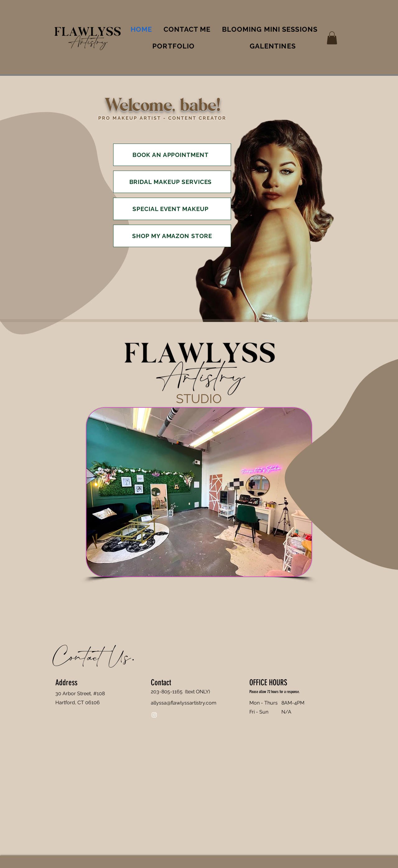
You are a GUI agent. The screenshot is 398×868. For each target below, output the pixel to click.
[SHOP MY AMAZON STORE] (172, 236)
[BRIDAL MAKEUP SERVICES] (172, 182)
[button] (332, 38)
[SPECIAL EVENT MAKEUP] (172, 209)
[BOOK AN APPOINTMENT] (172, 155)
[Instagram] (154, 715)
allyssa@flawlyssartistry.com (184, 703)
